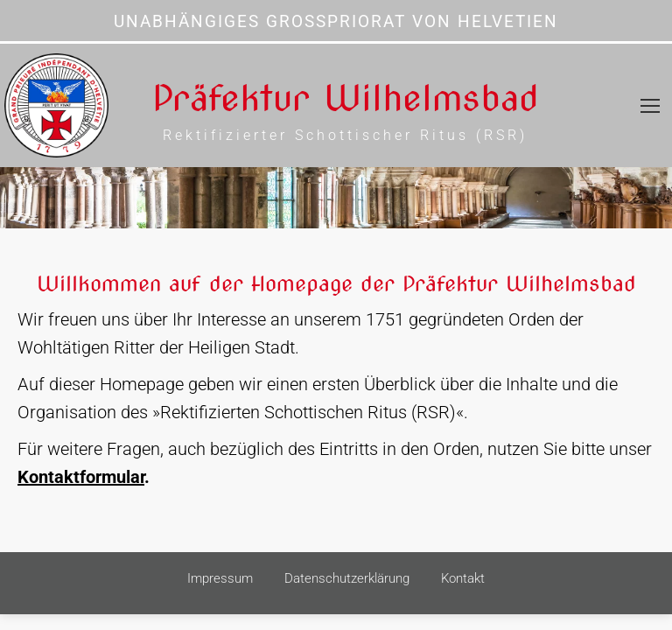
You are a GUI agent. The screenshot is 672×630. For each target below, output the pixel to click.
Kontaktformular (81, 477)
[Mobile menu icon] (650, 106)
